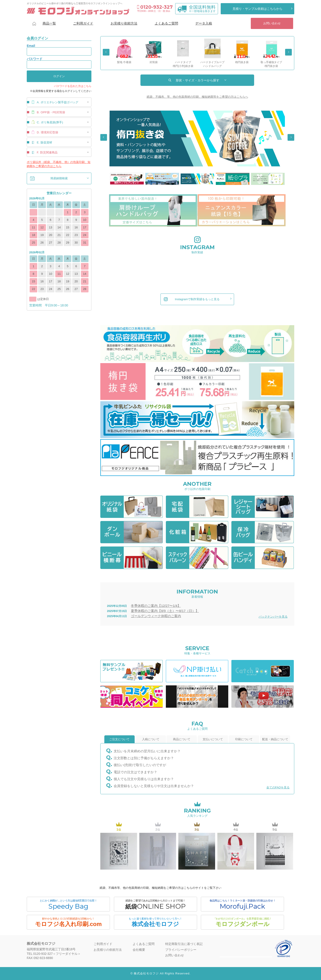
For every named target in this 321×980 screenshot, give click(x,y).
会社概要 (139, 950)
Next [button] (288, 52)
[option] (124, 51)
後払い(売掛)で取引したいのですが (140, 765)
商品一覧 (49, 23)
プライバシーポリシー (181, 950)
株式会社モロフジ (155, 922)
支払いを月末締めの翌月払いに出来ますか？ (147, 751)
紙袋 (155, 905)
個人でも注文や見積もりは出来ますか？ (144, 779)
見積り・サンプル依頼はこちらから (257, 9)
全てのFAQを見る (278, 787)
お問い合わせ (272, 23)
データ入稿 (204, 23)
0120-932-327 (155, 7)
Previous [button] (106, 52)
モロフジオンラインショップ (78, 11)
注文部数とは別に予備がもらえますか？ (144, 758)
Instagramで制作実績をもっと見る (192, 299)
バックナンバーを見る (273, 617)
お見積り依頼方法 (124, 23)
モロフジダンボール (242, 922)
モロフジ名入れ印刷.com (68, 922)
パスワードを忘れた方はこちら (73, 86)
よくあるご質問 (166, 23)
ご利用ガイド (83, 23)
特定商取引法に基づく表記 (184, 944)
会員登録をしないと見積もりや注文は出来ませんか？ (154, 786)
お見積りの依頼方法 (108, 950)
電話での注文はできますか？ (135, 772)
